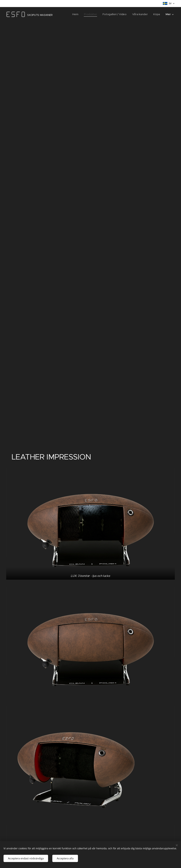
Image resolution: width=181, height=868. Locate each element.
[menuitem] (74, 14)
